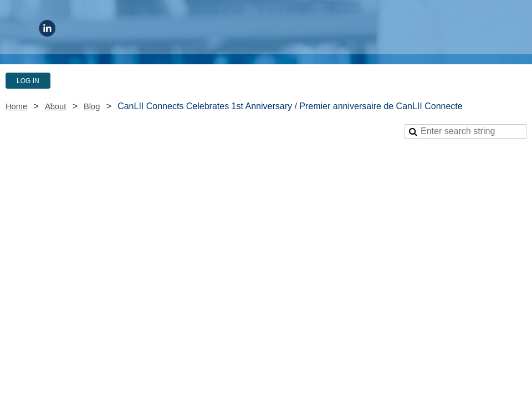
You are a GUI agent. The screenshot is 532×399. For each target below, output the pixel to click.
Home (16, 106)
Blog (92, 106)
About (55, 106)
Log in (28, 81)
